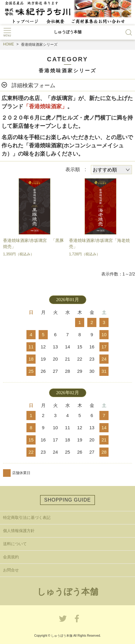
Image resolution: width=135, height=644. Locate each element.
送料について (15, 544)
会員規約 (11, 557)
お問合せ (11, 570)
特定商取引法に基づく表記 (27, 518)
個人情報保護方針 (19, 531)
